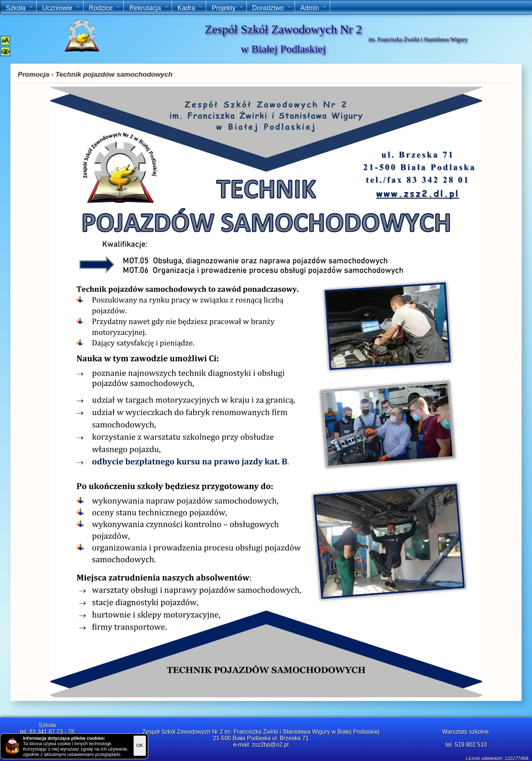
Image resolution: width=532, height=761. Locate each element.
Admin (313, 8)
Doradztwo (272, 8)
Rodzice (104, 8)
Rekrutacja (149, 8)
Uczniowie (61, 8)
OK (140, 745)
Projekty (227, 8)
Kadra (190, 8)
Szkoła (19, 8)
